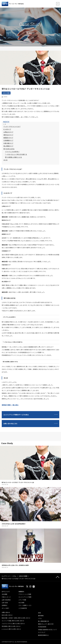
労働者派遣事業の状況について (47, 630)
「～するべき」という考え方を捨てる (16, 154)
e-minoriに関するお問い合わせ (11, 629)
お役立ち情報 (6, 93)
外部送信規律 (42, 627)
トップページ (6, 576)
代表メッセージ (6, 597)
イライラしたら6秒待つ (12, 152)
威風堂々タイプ (8, 138)
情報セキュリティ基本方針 (46, 624)
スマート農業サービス (25, 605)
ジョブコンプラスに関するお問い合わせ (13, 624)
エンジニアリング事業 (25, 597)
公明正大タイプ (8, 132)
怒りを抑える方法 (9, 149)
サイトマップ (42, 632)
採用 (39, 613)
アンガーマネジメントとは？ (12, 126)
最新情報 (41, 616)
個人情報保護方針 (44, 621)
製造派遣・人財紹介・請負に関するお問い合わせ (16, 618)
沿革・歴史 (5, 603)
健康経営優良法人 (44, 635)
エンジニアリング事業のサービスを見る (16, 415)
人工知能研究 (23, 608)
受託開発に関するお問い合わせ (11, 626)
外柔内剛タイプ (8, 143)
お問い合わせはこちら (10, 424)
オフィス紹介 (5, 608)
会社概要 (5, 594)
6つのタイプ (7, 129)
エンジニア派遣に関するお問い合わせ (13, 621)
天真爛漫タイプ (8, 140)
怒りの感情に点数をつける (13, 157)
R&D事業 (21, 603)
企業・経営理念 (6, 600)
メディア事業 (22, 600)
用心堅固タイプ (8, 146)
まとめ (6, 160)
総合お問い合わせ (7, 615)
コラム (14, 576)
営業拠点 (5, 605)
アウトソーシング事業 (25, 594)
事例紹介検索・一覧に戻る (10, 405)
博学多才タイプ (8, 135)
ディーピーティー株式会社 (13, 4)
